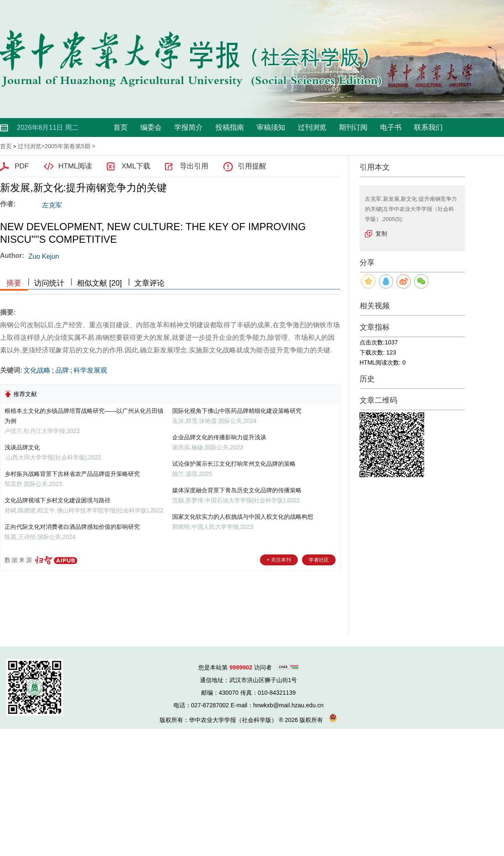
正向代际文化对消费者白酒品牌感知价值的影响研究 (72, 527)
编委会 (151, 127)
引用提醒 (252, 166)
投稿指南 (230, 127)
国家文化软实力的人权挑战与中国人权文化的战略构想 (243, 517)
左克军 (52, 205)
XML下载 (136, 166)
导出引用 (194, 166)
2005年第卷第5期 (67, 146)
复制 (381, 234)
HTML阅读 (75, 166)
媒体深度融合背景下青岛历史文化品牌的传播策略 (237, 490)
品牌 (62, 370)
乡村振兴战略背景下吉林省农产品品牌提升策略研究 (72, 474)
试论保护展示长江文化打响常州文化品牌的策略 (234, 464)
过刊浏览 (312, 127)
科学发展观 (90, 370)
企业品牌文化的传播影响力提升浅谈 (219, 437)
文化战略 (37, 370)
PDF (22, 166)
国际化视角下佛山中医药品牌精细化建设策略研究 (237, 411)
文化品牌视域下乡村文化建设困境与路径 (58, 500)
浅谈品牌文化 (22, 447)
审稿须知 (271, 127)
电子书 (391, 127)
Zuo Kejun (44, 256)
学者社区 (319, 560)
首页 (121, 127)
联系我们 (428, 127)
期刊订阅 (353, 127)
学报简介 (189, 127)
